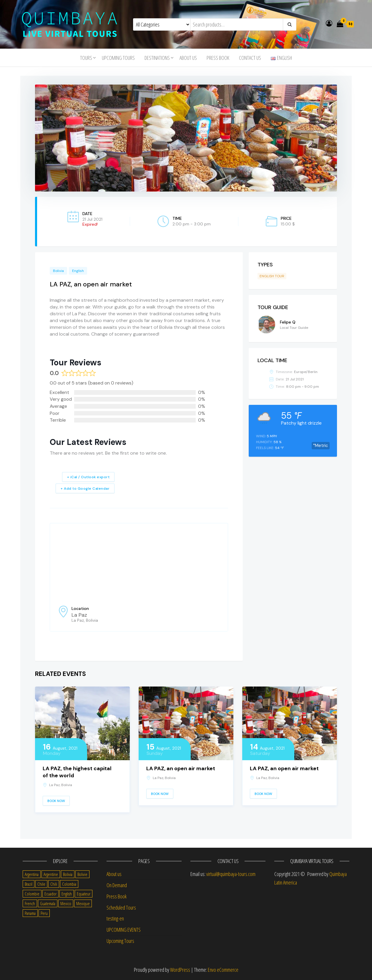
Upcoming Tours (118, 58)
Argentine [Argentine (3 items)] (51, 874)
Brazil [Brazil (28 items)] (29, 884)
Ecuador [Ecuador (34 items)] (50, 894)
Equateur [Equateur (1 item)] (84, 894)
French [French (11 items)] (30, 903)
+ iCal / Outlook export (88, 477)
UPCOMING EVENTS (124, 930)
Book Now (56, 801)
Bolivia (58, 271)
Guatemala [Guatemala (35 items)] (48, 903)
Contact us (250, 58)
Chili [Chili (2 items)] (54, 884)
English (78, 271)
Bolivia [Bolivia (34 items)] (68, 874)
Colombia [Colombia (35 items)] (69, 884)
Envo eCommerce (223, 970)
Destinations (157, 58)
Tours (86, 58)
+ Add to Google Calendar (85, 489)
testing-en (115, 918)
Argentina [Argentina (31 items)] (32, 874)
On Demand (117, 885)
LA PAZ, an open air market (181, 768)
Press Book (218, 58)
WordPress (180, 970)
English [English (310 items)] (67, 894)
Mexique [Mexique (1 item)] (83, 903)
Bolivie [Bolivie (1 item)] (82, 874)
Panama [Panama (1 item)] (30, 913)
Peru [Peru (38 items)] (44, 913)
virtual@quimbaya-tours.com (231, 874)
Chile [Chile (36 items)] (41, 884)
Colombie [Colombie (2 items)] (32, 894)
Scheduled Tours (121, 908)
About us (188, 58)
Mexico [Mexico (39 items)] (66, 903)
